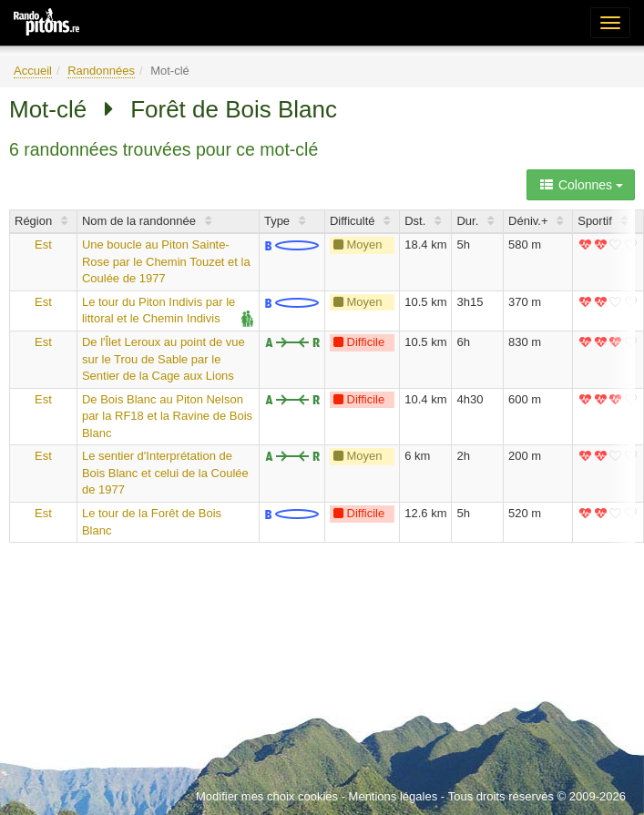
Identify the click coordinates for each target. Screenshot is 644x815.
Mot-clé (48, 109)
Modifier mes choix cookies (267, 796)
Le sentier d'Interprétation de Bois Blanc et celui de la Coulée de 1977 (165, 473)
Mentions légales (394, 796)
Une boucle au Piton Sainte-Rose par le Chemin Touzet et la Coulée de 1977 (166, 261)
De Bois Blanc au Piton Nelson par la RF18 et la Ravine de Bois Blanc (167, 416)
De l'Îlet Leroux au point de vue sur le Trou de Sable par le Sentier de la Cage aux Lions (164, 359)
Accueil (33, 71)
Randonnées (101, 71)
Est (43, 244)
